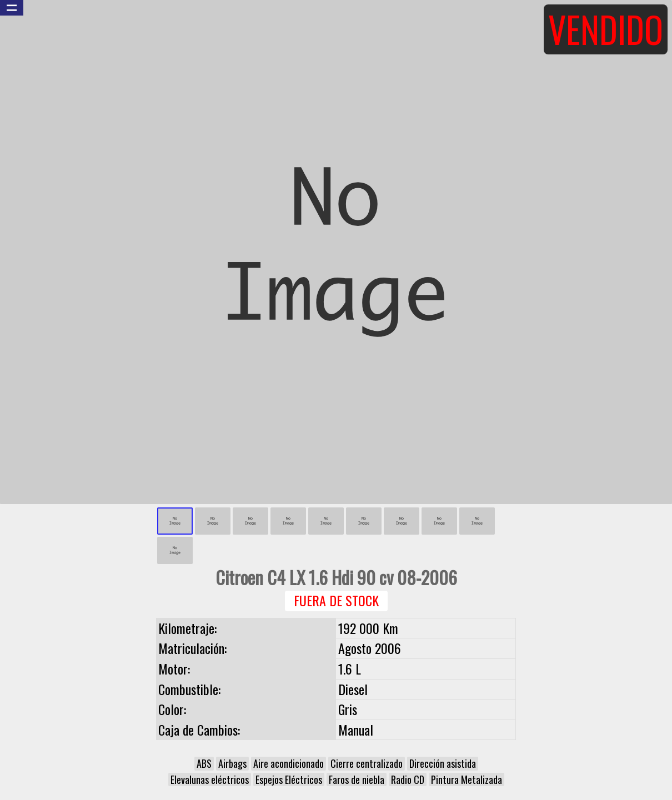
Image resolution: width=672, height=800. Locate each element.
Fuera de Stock (336, 600)
